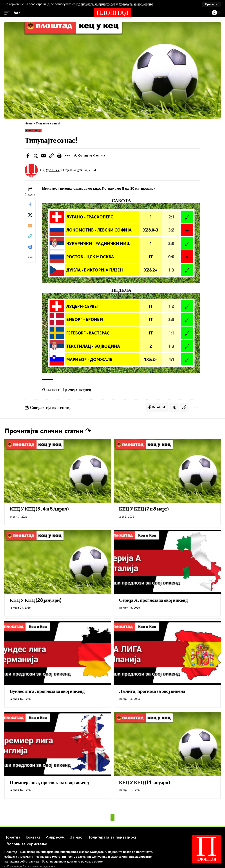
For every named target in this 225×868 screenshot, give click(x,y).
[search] (205, 13)
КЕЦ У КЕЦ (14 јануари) (144, 782)
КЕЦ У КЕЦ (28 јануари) (35, 600)
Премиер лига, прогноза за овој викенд (49, 782)
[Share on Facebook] (28, 156)
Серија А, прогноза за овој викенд (153, 600)
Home (29, 123)
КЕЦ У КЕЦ (33, 130)
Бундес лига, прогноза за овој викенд (47, 691)
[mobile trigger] (8, 13)
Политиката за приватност (96, 4)
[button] (51, 156)
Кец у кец (85, 390)
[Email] (44, 156)
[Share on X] (36, 156)
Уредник (53, 170)
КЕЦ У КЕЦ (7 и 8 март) (144, 509)
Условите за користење (136, 4)
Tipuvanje (70, 390)
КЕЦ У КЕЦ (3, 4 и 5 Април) (39, 509)
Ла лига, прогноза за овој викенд (152, 691)
